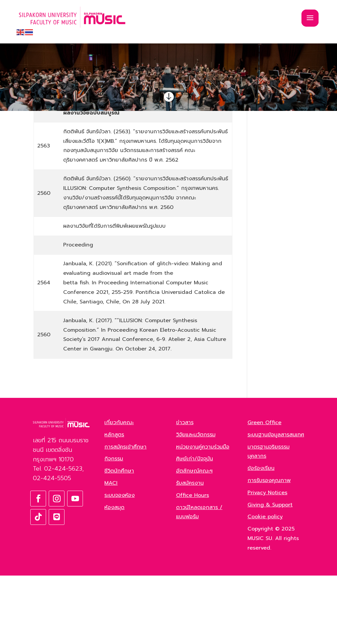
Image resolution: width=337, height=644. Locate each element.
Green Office (264, 491)
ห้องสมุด (114, 576)
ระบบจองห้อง (119, 564)
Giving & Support (270, 573)
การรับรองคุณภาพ (269, 549)
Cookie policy (265, 585)
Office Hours (193, 564)
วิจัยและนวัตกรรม (196, 503)
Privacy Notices (267, 561)
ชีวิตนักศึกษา (119, 539)
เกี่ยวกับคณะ (119, 491)
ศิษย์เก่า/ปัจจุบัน (194, 527)
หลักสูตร (114, 503)
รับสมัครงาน (190, 552)
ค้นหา (295, 147)
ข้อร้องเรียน (261, 537)
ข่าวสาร (185, 491)
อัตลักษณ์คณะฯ (194, 539)
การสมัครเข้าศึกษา (125, 515)
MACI (111, 552)
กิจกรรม (114, 527)
